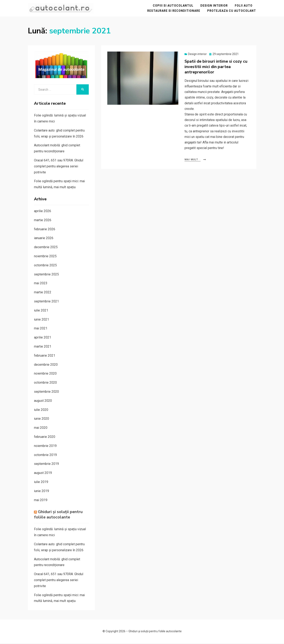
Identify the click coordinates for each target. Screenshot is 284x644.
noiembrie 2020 (45, 374)
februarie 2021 (45, 356)
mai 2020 (41, 428)
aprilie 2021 (43, 338)
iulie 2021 (41, 311)
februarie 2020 (45, 437)
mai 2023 (41, 284)
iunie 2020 (41, 419)
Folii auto (244, 6)
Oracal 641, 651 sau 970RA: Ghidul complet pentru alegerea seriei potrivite (59, 167)
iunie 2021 (41, 320)
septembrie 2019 (46, 465)
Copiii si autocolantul (174, 6)
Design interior (214, 6)
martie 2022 (43, 293)
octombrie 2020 (45, 383)
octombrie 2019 (45, 455)
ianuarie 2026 (44, 239)
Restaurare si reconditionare (174, 11)
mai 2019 (41, 501)
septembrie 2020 (46, 392)
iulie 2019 (41, 482)
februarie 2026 (45, 230)
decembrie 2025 (46, 248)
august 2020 (43, 401)
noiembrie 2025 (45, 257)
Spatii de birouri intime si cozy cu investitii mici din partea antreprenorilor (216, 67)
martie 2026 (43, 221)
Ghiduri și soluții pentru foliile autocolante (58, 515)
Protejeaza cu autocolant (232, 11)
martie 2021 (43, 347)
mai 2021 (41, 329)
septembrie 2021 (46, 302)
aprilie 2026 (43, 212)
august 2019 (43, 473)
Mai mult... (193, 160)
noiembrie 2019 (45, 446)
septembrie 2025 (46, 275)
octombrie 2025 (45, 266)
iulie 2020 (41, 410)
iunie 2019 (41, 492)
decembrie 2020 (46, 365)
